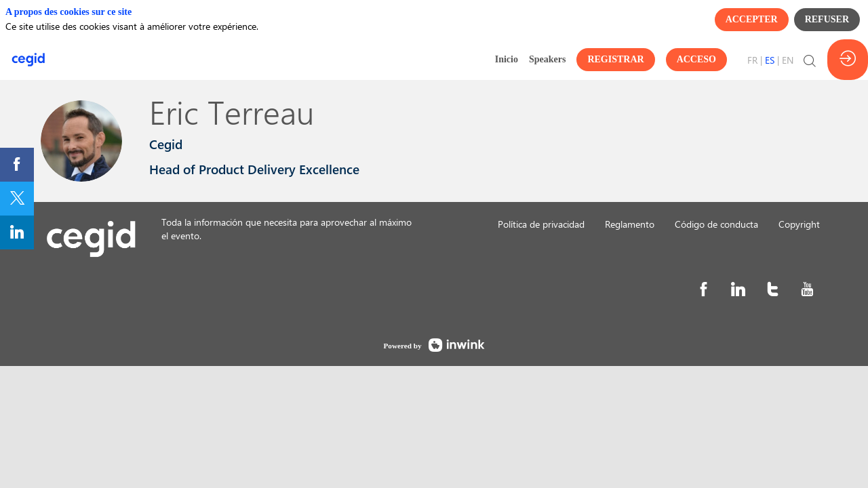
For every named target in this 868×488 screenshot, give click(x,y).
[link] (507, 60)
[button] (615, 60)
